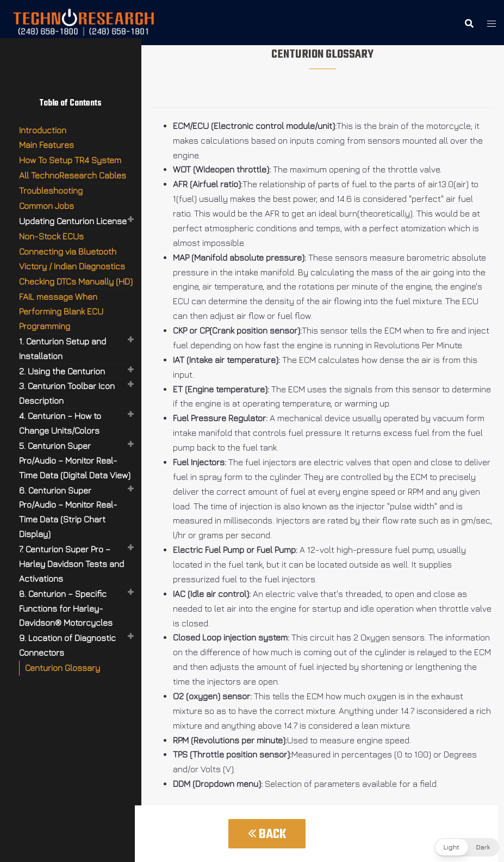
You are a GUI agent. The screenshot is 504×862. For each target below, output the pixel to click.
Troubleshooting (51, 190)
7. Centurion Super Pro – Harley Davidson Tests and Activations (71, 564)
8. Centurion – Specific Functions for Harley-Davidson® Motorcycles (66, 608)
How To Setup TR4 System (70, 160)
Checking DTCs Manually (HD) (76, 281)
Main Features (46, 145)
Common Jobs (46, 206)
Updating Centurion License (73, 221)
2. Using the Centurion (62, 371)
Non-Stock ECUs (51, 236)
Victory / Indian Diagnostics (72, 266)
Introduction (43, 130)
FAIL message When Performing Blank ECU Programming (61, 311)
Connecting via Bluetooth (68, 251)
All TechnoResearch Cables (73, 175)
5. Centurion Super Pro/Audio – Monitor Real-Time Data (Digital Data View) (75, 460)
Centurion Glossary (63, 668)
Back (267, 835)
